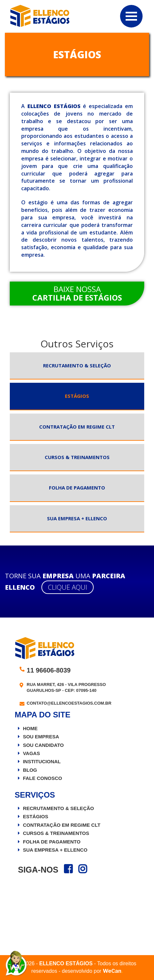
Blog (30, 770)
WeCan (113, 971)
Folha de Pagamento (77, 488)
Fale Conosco (42, 778)
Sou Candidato (43, 745)
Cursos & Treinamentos (77, 457)
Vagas (31, 753)
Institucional (42, 761)
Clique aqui (68, 587)
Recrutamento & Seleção (77, 365)
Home (30, 728)
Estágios (77, 396)
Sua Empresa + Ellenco (77, 518)
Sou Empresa (41, 737)
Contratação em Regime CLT (77, 427)
